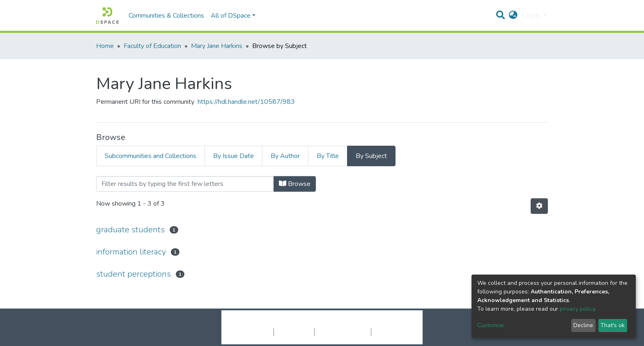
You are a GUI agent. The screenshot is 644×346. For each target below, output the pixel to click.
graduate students (130, 230)
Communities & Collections (166, 16)
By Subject (371, 156)
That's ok (613, 325)
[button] (513, 16)
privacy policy (577, 309)
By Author (285, 156)
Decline (583, 325)
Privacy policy (294, 332)
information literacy (131, 252)
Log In (532, 16)
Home (105, 46)
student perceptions (133, 274)
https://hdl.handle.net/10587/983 (246, 102)
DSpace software (272, 323)
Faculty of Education (152, 46)
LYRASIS (384, 323)
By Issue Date (233, 156)
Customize (491, 325)
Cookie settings (252, 332)
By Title (328, 156)
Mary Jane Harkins (217, 46)
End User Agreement (343, 332)
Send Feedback (393, 332)
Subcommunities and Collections (151, 156)
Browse (295, 184)
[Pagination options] (539, 206)
